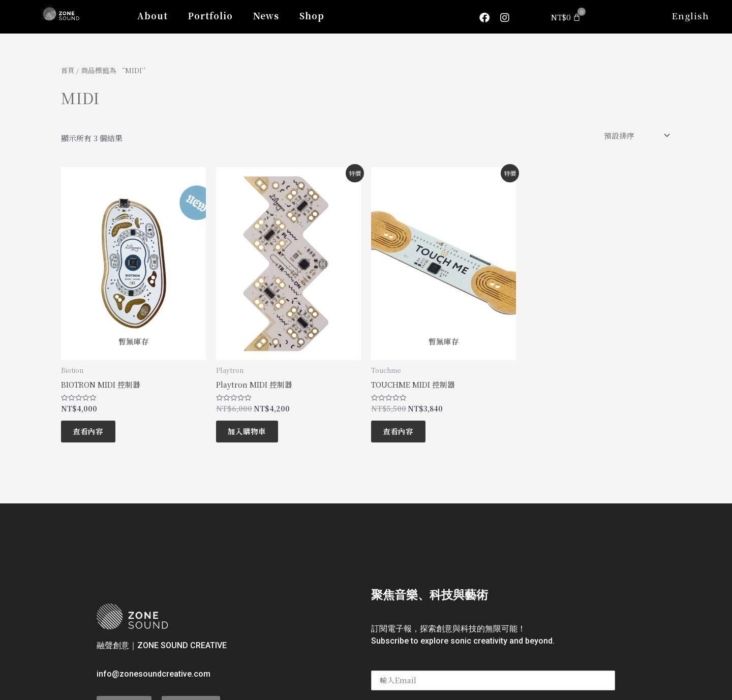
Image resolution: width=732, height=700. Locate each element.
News (266, 15)
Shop (312, 15)
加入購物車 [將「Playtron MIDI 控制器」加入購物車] (250, 434)
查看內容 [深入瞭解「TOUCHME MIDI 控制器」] (402, 434)
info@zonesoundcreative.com (154, 678)
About (152, 15)
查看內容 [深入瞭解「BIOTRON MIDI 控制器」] (91, 434)
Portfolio (210, 15)
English (690, 15)
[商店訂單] (635, 136)
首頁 (68, 70)
